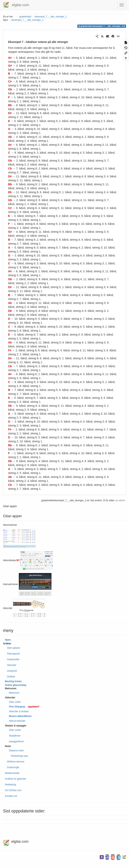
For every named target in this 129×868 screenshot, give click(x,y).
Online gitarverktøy (16, 685)
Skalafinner (15, 736)
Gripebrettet (13, 659)
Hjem (8, 640)
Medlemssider (12, 773)
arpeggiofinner (16, 741)
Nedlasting (10, 785)
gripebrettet (25, 17)
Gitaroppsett (13, 654)
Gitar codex (15, 702)
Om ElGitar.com (13, 790)
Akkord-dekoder (17, 721)
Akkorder (12, 665)
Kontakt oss (11, 796)
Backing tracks (13, 681)
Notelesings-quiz (20, 756)
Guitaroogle (13, 767)
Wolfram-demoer (16, 762)
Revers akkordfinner (20, 716)
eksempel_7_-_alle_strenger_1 (51, 17)
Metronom (14, 693)
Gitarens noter (16, 751)
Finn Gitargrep (17, 707)
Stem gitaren (14, 648)
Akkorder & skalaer (19, 711)
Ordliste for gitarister (16, 779)
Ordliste (11, 677)
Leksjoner (12, 671)
